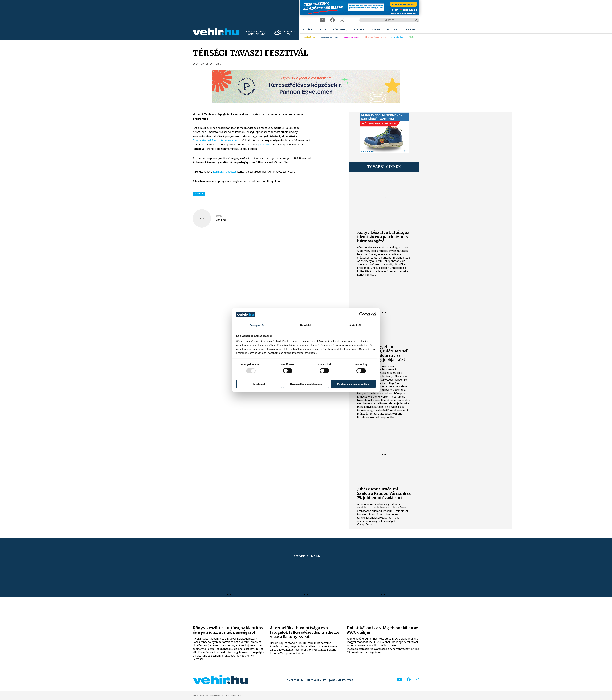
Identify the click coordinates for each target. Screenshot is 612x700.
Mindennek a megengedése (353, 384)
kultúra (199, 193)
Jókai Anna (265, 145)
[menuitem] (308, 30)
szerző (219, 216)
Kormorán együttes (225, 172)
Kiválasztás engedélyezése (306, 384)
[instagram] (342, 20)
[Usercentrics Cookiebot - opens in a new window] (362, 314)
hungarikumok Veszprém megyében (215, 140)
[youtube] (322, 20)
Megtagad (259, 384)
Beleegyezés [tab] (257, 325)
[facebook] (332, 20)
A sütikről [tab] (355, 325)
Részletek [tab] (306, 325)
